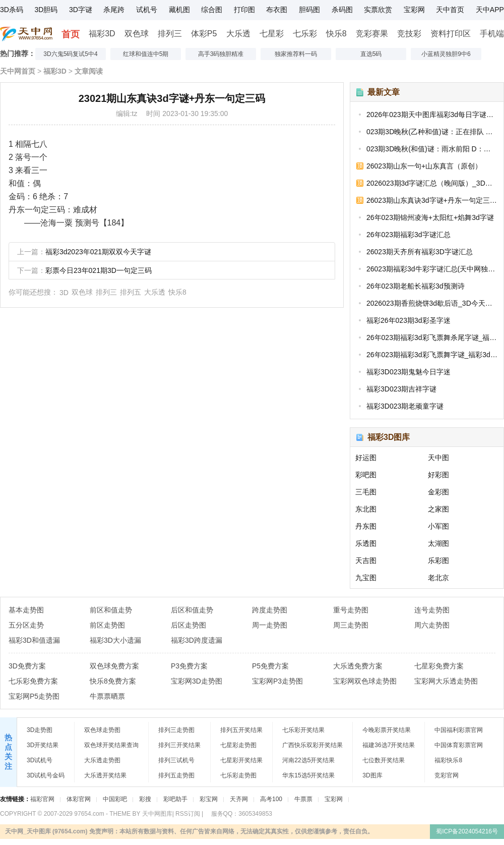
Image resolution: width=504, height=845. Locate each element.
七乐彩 (305, 34)
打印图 (244, 10)
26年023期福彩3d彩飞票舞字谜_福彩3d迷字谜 (432, 355)
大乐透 (238, 34)
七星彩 (272, 34)
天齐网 (239, 799)
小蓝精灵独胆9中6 (446, 54)
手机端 (492, 34)
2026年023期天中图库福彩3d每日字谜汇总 (432, 115)
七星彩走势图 (238, 745)
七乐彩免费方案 (33, 681)
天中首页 (450, 10)
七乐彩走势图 (238, 775)
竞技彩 (409, 34)
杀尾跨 (114, 10)
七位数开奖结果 (384, 760)
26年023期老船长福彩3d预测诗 (416, 286)
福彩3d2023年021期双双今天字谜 (98, 252)
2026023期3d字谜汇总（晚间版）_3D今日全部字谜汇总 (432, 183)
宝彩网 (414, 10)
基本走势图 (26, 610)
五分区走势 (26, 625)
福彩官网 (42, 799)
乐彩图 (438, 560)
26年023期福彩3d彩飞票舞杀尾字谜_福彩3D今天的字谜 (432, 337)
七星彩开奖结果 (241, 760)
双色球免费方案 (114, 666)
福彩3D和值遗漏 (34, 640)
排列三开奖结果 (179, 745)
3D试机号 (40, 760)
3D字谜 (81, 10)
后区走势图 (188, 625)
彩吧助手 (175, 799)
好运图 (366, 458)
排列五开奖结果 (241, 730)
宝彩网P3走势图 (277, 681)
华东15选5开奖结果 (308, 775)
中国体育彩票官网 (459, 745)
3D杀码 (12, 10)
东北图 (366, 509)
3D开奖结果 (43, 745)
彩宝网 (209, 799)
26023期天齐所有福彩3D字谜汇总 (420, 252)
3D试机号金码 (46, 775)
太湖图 (438, 543)
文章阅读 (89, 71)
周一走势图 (270, 625)
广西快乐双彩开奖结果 (312, 745)
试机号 (147, 10)
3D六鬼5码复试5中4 (70, 54)
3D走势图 (40, 730)
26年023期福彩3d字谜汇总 (408, 235)
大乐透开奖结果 (105, 775)
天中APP (490, 10)
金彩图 (438, 492)
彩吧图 (366, 475)
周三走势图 (351, 625)
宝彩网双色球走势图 (365, 681)
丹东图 (366, 526)
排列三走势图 (176, 730)
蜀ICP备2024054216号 (467, 831)
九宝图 (366, 578)
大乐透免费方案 (358, 666)
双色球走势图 (102, 730)
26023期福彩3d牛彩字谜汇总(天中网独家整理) (432, 269)
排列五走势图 (176, 775)
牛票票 (303, 799)
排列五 (131, 292)
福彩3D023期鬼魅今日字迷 (408, 372)
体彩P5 (204, 34)
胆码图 (309, 10)
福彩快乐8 (448, 760)
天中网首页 (18, 71)
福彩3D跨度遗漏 (197, 640)
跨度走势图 (270, 610)
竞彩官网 (447, 775)
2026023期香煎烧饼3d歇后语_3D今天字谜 (432, 303)
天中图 (438, 458)
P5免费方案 (270, 666)
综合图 (212, 10)
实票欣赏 (378, 10)
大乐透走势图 (102, 760)
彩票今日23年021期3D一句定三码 (99, 270)
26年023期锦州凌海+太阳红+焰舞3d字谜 (430, 217)
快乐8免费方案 (113, 681)
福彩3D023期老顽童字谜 (405, 406)
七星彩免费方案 (439, 666)
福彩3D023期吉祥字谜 (401, 389)
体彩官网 (79, 799)
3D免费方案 (27, 666)
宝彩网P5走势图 (34, 696)
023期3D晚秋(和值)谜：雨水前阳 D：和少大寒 (432, 149)
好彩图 (438, 475)
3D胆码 (46, 10)
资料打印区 (451, 34)
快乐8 (336, 34)
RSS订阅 (188, 814)
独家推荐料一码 (296, 54)
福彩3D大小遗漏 (115, 640)
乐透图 (366, 543)
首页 (71, 34)
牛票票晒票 (107, 696)
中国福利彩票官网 (459, 730)
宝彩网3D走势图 (197, 681)
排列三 (170, 34)
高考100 (271, 799)
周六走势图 (432, 625)
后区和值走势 (192, 610)
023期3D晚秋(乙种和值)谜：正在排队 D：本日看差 (432, 132)
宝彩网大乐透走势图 (446, 681)
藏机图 (179, 10)
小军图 (438, 526)
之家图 (438, 509)
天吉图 (366, 560)
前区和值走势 (111, 610)
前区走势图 (107, 625)
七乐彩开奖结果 (303, 730)
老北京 (438, 578)
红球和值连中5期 (146, 54)
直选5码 (371, 54)
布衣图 (277, 10)
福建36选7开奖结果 (389, 745)
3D (64, 293)
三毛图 (366, 492)
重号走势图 (351, 610)
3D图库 (372, 775)
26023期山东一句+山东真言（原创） (424, 166)
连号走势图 (432, 610)
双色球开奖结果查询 (111, 745)
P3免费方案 (189, 666)
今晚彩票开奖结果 (387, 730)
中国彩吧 (115, 799)
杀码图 (342, 10)
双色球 (137, 34)
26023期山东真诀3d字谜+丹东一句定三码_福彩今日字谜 (432, 200)
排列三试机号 (176, 760)
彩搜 (145, 799)
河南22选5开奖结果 (308, 760)
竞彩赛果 (372, 34)
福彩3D (102, 34)
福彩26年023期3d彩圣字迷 (408, 320)
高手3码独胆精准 (221, 54)
